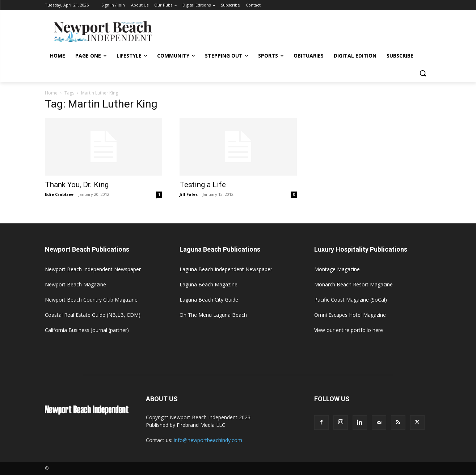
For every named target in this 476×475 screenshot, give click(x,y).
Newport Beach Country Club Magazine (91, 300)
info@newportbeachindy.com (208, 440)
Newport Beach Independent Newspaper (93, 269)
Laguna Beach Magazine (208, 284)
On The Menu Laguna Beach (213, 315)
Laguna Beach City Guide (209, 300)
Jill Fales (189, 194)
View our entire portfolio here (349, 330)
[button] (423, 73)
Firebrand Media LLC (201, 425)
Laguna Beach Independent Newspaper (226, 269)
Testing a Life (203, 185)
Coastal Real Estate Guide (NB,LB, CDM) (93, 315)
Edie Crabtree (59, 194)
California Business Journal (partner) (87, 330)
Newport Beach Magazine (75, 284)
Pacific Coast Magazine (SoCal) (351, 300)
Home (51, 93)
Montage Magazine (337, 269)
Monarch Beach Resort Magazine (353, 284)
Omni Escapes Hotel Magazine (350, 315)
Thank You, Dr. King (77, 185)
